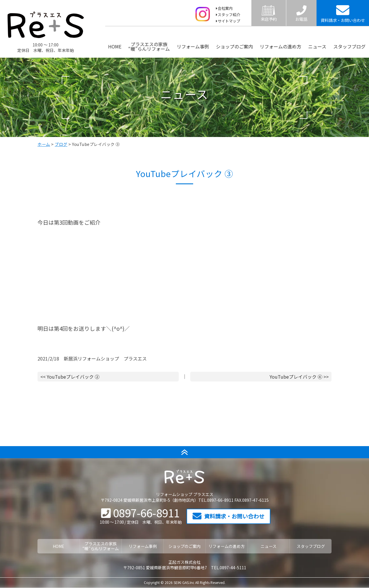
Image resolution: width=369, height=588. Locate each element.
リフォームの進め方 (280, 46)
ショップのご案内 (234, 46)
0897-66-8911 (141, 513)
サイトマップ (229, 21)
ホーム (44, 144)
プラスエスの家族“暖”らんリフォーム (149, 46)
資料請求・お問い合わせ (228, 516)
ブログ (61, 144)
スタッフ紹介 (229, 15)
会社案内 (225, 8)
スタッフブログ (349, 46)
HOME (115, 46)
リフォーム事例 (193, 46)
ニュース (317, 46)
